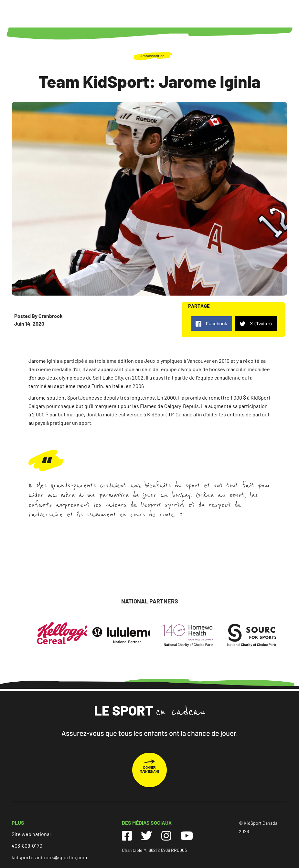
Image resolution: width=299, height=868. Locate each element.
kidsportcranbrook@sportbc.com (49, 857)
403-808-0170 (27, 846)
